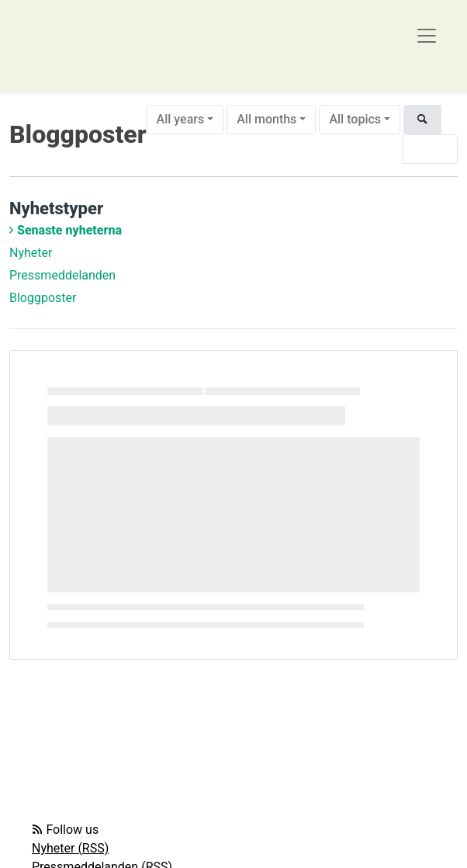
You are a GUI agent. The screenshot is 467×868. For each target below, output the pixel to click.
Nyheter (31, 253)
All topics (355, 119)
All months (266, 119)
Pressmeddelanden (62, 275)
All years (181, 119)
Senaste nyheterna (69, 230)
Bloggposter (43, 298)
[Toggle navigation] (427, 36)
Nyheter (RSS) (70, 848)
